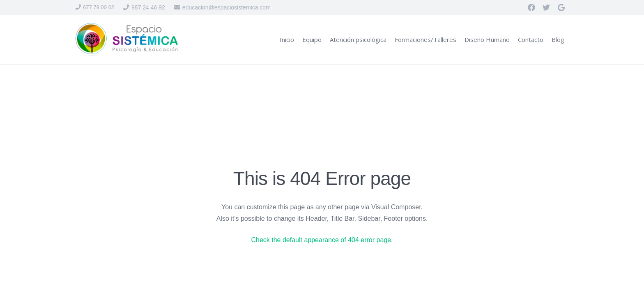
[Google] (561, 7)
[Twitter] (546, 7)
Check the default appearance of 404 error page (321, 240)
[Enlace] (127, 39)
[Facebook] (531, 7)
